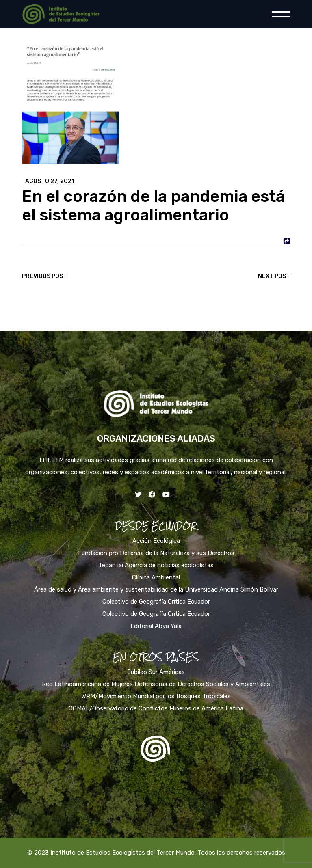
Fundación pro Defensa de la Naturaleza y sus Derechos (156, 553)
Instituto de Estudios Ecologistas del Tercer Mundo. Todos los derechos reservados (168, 853)
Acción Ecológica (156, 541)
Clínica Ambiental (156, 577)
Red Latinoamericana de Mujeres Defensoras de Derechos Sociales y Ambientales (156, 684)
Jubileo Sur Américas (156, 672)
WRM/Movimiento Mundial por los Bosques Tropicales (156, 696)
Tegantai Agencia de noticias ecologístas (156, 565)
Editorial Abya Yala (156, 626)
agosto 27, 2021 (50, 181)
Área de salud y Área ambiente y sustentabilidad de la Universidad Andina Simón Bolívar (156, 589)
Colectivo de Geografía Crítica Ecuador (156, 602)
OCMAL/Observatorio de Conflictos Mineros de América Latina (156, 708)
